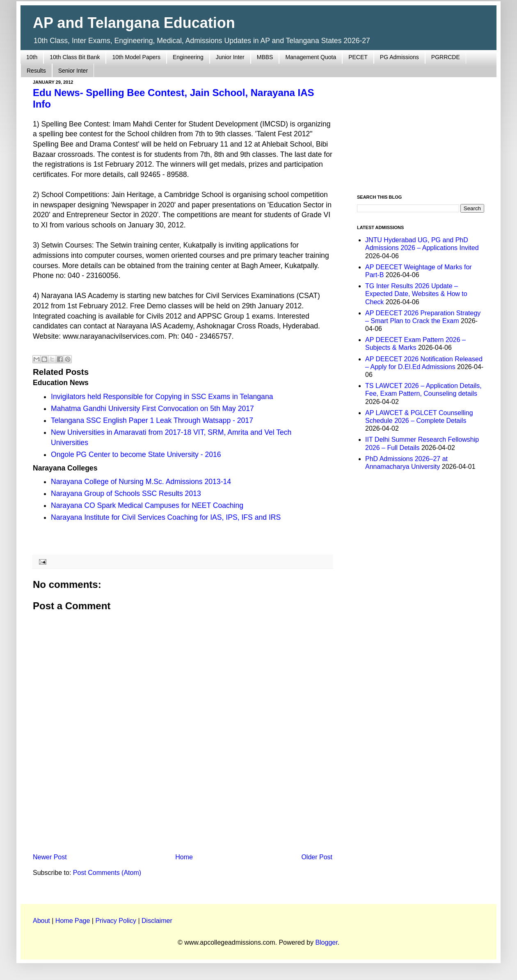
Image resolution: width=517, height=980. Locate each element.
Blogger (326, 942)
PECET (358, 57)
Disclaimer (157, 921)
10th (32, 57)
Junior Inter (230, 57)
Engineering (188, 57)
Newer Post (50, 857)
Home (184, 857)
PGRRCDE (446, 57)
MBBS (265, 57)
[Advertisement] (183, 782)
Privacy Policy (116, 921)
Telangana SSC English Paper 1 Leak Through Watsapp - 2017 (152, 420)
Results (36, 71)
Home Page (73, 921)
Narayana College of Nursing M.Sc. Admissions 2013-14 (141, 482)
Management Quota (311, 57)
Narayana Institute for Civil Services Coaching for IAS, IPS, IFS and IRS (166, 517)
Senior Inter (73, 71)
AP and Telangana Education (134, 23)
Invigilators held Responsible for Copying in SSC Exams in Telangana (162, 397)
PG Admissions (399, 57)
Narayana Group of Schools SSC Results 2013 (126, 493)
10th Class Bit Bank (75, 57)
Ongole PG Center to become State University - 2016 (136, 454)
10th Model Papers (136, 57)
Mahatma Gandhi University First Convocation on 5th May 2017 (152, 409)
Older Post (317, 857)
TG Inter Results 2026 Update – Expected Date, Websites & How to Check (416, 294)
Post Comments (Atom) (107, 873)
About (41, 921)
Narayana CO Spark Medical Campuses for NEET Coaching (147, 505)
